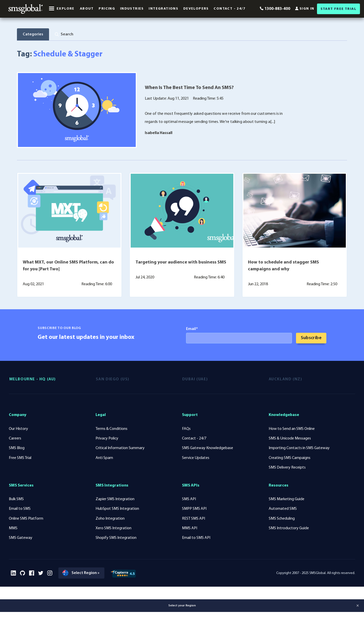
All (22, 50)
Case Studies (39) (247, 50)
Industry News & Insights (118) (58, 50)
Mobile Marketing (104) (155, 50)
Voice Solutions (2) (285, 50)
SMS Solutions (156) (110, 50)
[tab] (65, 34)
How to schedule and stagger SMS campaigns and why (283, 282)
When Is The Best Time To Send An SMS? (189, 104)
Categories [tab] (33, 34)
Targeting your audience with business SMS (181, 279)
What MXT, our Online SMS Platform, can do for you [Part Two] (68, 282)
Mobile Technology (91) (204, 50)
